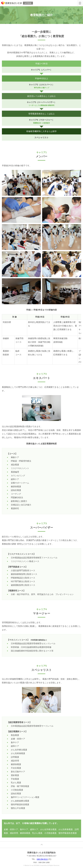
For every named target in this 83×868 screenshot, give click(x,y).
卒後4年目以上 (42, 78)
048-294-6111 (42, 859)
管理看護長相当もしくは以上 (41, 114)
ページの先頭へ (41, 845)
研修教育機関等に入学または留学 (41, 131)
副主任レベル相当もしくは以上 (41, 96)
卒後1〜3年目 (41, 64)
